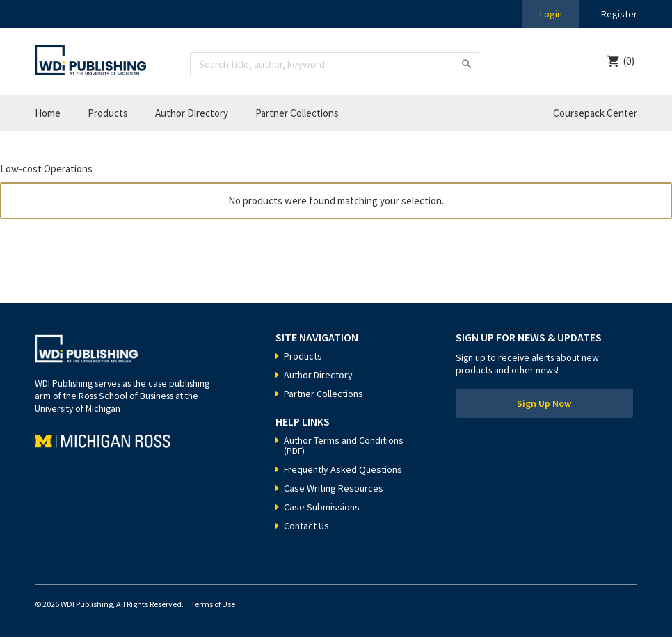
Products (108, 113)
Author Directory (192, 113)
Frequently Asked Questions (343, 469)
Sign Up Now (544, 403)
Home (48, 113)
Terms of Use (213, 604)
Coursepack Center (595, 113)
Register (619, 14)
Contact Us (306, 526)
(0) (629, 61)
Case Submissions (322, 507)
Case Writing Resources (334, 488)
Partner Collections (297, 113)
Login (551, 14)
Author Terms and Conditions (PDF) (344, 445)
